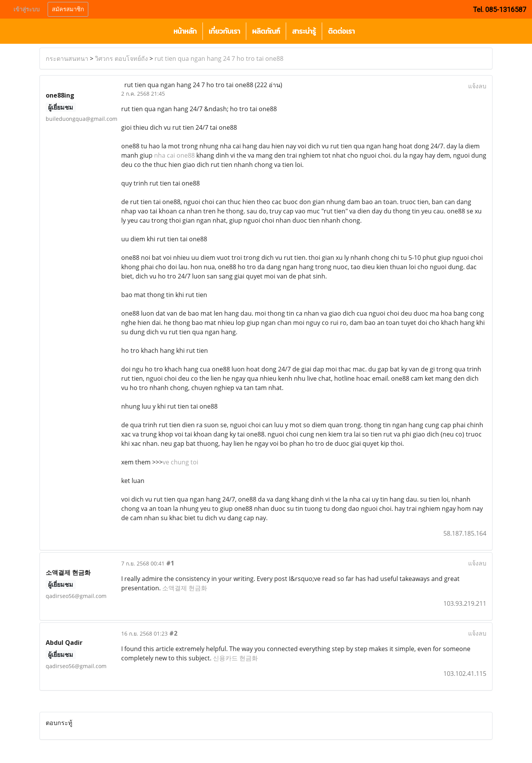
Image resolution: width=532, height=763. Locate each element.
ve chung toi (180, 462)
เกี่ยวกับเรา (224, 31)
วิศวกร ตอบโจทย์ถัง (121, 58)
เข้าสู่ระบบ (27, 9)
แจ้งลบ (477, 86)
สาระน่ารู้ (304, 31)
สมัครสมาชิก (68, 9)
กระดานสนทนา (67, 58)
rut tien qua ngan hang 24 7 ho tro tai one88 (219, 58)
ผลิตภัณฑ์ (266, 31)
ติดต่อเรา (341, 31)
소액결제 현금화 (185, 588)
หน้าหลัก (185, 31)
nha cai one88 (174, 155)
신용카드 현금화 (235, 658)
